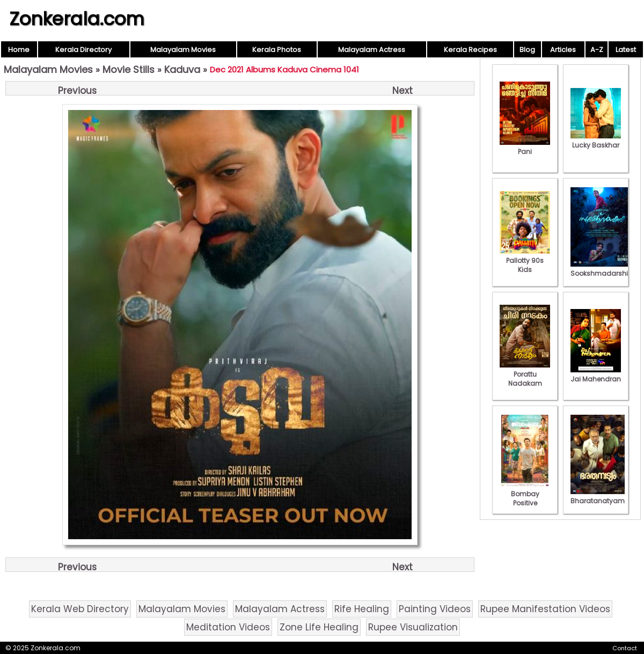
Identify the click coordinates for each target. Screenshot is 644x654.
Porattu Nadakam (525, 374)
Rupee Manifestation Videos (545, 609)
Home (19, 50)
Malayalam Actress (372, 50)
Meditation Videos (228, 627)
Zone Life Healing (319, 627)
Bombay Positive (525, 494)
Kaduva (182, 69)
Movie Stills (129, 69)
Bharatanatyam (598, 496)
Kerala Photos (277, 50)
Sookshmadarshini (602, 269)
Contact (625, 648)
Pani (525, 147)
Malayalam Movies (183, 50)
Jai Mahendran (596, 374)
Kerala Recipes (470, 50)
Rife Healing (362, 609)
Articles (563, 50)
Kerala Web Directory (80, 609)
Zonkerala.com (77, 19)
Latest (626, 50)
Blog (527, 50)
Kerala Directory (83, 50)
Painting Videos (435, 609)
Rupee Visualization (413, 627)
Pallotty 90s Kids (525, 260)
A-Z (597, 50)
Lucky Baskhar (596, 141)
